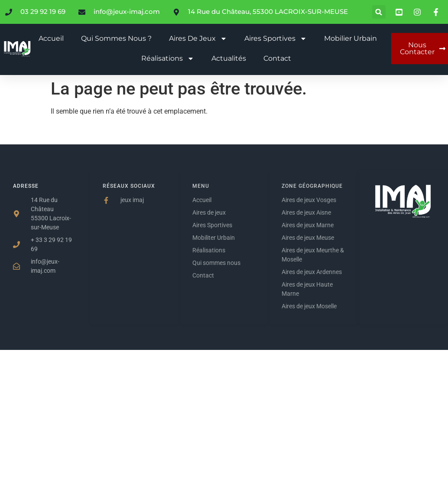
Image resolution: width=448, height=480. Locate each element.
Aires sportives (276, 39)
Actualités (229, 58)
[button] (379, 12)
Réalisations (168, 59)
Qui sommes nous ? (116, 38)
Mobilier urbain (351, 38)
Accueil (51, 38)
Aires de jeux (198, 39)
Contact (277, 58)
